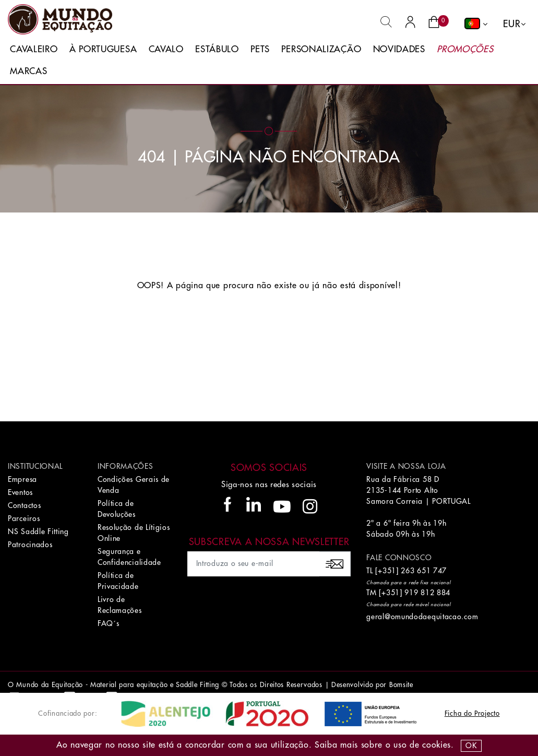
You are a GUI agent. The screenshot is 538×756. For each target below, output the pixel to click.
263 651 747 (424, 571)
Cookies (437, 745)
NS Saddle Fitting (38, 531)
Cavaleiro (34, 49)
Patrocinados (30, 545)
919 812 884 (427, 593)
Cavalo (166, 49)
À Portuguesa (103, 49)
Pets (260, 49)
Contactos (24, 505)
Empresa (22, 479)
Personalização (321, 49)
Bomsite (401, 685)
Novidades (399, 49)
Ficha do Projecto (472, 713)
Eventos (20, 492)
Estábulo (217, 49)
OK (471, 746)
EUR (512, 24)
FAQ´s (109, 623)
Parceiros (24, 518)
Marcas (28, 71)
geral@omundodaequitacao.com (422, 617)
